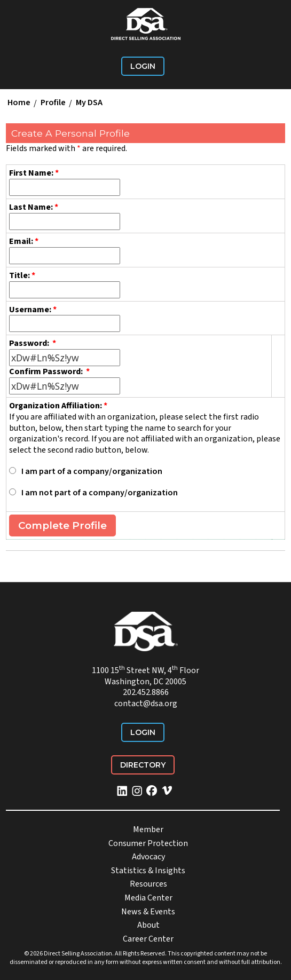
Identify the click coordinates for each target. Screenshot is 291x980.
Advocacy (148, 857)
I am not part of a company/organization (100, 493)
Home (19, 103)
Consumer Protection (148, 843)
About (148, 925)
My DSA (89, 103)
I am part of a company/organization (92, 471)
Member (148, 829)
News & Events (148, 912)
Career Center (148, 939)
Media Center (148, 898)
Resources (148, 884)
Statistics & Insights (148, 871)
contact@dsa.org (146, 704)
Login (143, 66)
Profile (53, 103)
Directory (143, 765)
